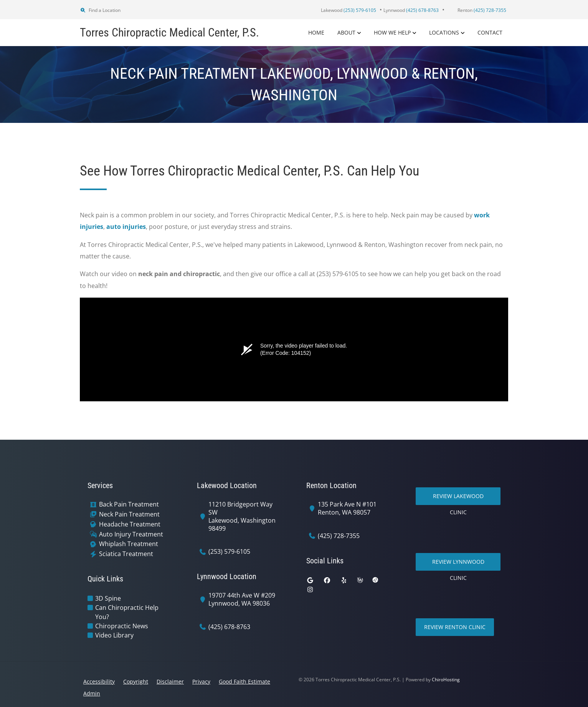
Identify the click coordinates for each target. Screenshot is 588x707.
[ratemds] (375, 580)
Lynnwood (411, 10)
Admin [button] (92, 693)
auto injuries (126, 227)
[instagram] (310, 589)
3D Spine (108, 598)
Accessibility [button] (99, 681)
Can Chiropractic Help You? (127, 612)
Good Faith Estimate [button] (244, 681)
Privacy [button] (201, 681)
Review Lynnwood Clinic (458, 564)
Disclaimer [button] (170, 681)
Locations (444, 32)
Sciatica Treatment (126, 554)
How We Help (392, 32)
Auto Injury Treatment (131, 534)
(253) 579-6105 (229, 552)
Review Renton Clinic (455, 627)
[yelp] (344, 580)
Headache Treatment (130, 524)
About (346, 32)
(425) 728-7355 (339, 536)
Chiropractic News (122, 626)
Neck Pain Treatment (129, 514)
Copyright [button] (136, 681)
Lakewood (349, 10)
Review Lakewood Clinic (458, 499)
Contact (490, 32)
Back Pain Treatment (129, 504)
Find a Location (100, 10)
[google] (310, 580)
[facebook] (327, 580)
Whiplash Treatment (129, 544)
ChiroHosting (446, 680)
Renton (482, 10)
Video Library (114, 635)
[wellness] (360, 580)
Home (316, 32)
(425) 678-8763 (229, 627)
